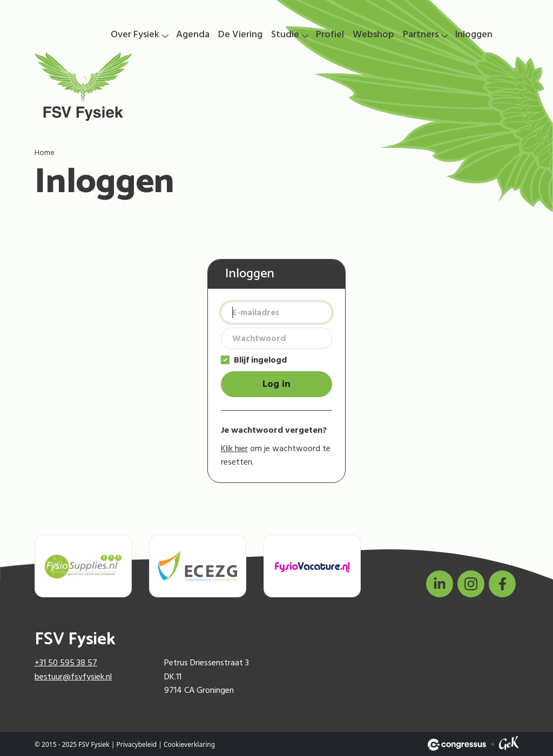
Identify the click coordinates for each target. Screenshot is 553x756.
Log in (276, 384)
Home (45, 153)
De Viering (240, 34)
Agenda (193, 34)
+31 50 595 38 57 (66, 663)
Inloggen (474, 34)
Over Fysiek (135, 34)
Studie (285, 34)
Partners (421, 34)
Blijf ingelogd (260, 360)
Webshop (373, 34)
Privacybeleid (137, 744)
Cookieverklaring (189, 744)
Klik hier (234, 448)
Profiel (330, 34)
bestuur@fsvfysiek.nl (73, 677)
